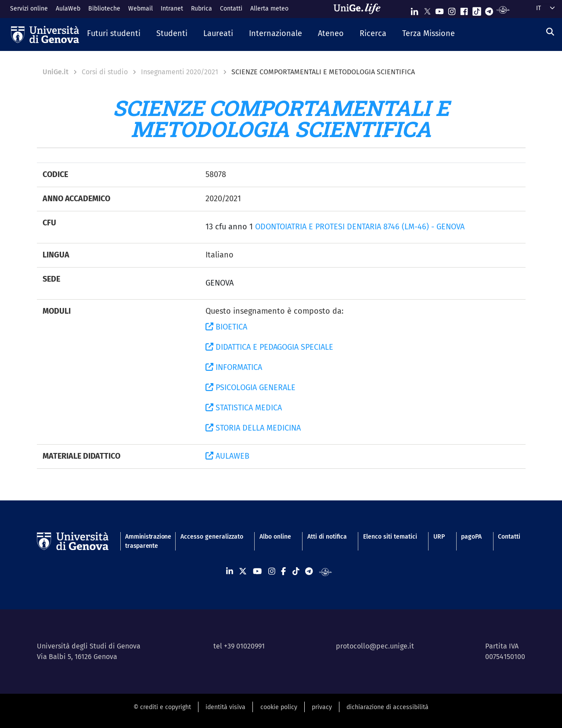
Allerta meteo (269, 9)
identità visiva (225, 707)
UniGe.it (56, 72)
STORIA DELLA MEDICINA (253, 428)
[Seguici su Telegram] (489, 9)
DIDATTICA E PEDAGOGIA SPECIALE (269, 347)
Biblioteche (104, 9)
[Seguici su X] (427, 9)
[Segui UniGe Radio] (503, 9)
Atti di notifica (327, 537)
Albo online (275, 537)
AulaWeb (68, 9)
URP (439, 537)
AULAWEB (227, 456)
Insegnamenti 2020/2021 (180, 72)
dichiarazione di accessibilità (387, 707)
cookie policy (279, 707)
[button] (114, 34)
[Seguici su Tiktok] (477, 9)
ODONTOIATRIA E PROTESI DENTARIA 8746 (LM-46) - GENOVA (360, 227)
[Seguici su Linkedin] (414, 9)
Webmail (140, 9)
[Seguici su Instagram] (452, 9)
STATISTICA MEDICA (244, 408)
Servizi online (29, 9)
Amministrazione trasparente (144, 541)
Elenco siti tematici (390, 537)
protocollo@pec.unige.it (375, 646)
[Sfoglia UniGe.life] (360, 9)
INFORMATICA (234, 367)
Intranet (172, 9)
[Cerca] (550, 32)
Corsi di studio (105, 72)
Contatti (231, 9)
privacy (322, 707)
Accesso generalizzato (212, 537)
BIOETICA (226, 327)
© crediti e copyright (162, 707)
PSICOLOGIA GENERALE (250, 388)
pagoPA (471, 537)
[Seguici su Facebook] (464, 9)
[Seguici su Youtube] (440, 9)
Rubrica (202, 9)
